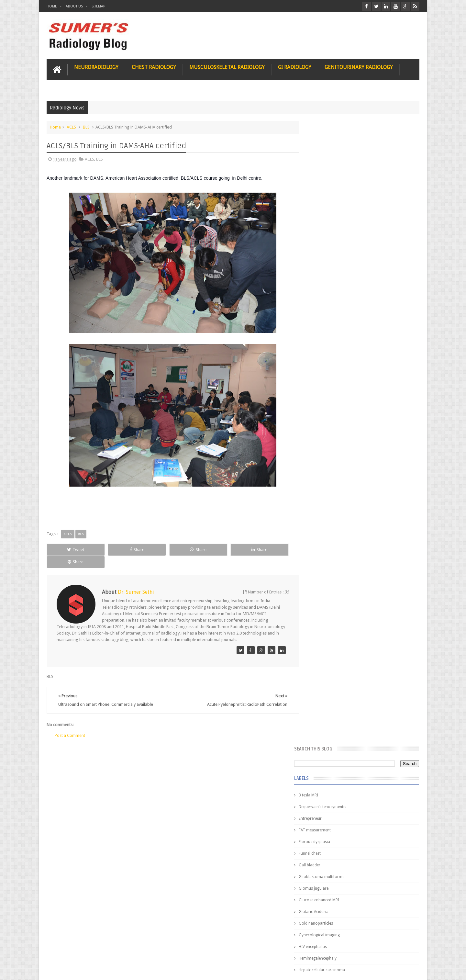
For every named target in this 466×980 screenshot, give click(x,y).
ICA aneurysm (324, 357)
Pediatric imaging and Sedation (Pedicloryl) (357, 544)
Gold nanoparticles (329, 299)
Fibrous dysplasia (328, 217)
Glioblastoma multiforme (335, 252)
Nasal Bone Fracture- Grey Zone (372, 570)
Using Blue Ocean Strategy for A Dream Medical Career (359, 890)
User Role (62, 950)
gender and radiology (331, 462)
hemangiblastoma (328, 473)
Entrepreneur (323, 194)
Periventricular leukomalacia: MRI (374, 719)
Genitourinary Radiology (359, 67)
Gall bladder (323, 240)
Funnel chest (323, 229)
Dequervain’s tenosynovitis (336, 182)
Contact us (403, 950)
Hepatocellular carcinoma (335, 345)
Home (52, 6)
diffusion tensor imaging (334, 403)
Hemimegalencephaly (331, 333)
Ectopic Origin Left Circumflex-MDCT (377, 689)
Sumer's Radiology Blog (110, 970)
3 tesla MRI (322, 170)
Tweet (70, 549)
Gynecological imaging (333, 310)
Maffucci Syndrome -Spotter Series (377, 626)
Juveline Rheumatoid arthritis (338, 392)
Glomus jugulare (327, 264)
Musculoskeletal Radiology (227, 67)
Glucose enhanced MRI (332, 275)
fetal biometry (324, 438)
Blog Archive (400, 528)
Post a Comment (70, 723)
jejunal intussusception (332, 497)
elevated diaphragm (330, 415)
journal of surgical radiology (338, 508)
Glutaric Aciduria (327, 287)
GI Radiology (295, 67)
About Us (74, 6)
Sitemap (98, 6)
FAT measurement (328, 205)
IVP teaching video (328, 380)
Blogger (411, 970)
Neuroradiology (96, 67)
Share (120, 549)
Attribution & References (143, 950)
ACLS (71, 127)
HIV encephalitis (326, 322)
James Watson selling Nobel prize (346, 600)
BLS (86, 127)
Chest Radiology (154, 67)
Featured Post (363, 528)
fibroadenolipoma (328, 450)
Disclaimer (96, 950)
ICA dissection (325, 368)
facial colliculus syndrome (335, 427)
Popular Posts (326, 528)
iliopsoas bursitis (327, 485)
